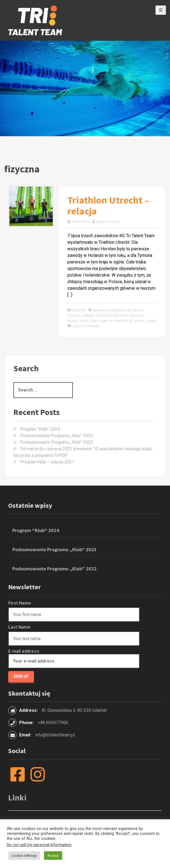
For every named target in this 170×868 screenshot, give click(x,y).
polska (73, 321)
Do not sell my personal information (39, 845)
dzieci (138, 310)
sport (84, 321)
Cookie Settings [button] (24, 856)
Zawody (78, 310)
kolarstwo (104, 315)
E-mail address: (74, 658)
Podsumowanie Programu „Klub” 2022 (57, 442)
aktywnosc (101, 310)
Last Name (19, 627)
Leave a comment (86, 326)
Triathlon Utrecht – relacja (108, 206)
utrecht (140, 321)
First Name (20, 603)
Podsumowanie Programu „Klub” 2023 (57, 436)
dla (129, 310)
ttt (131, 321)
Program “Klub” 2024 (40, 429)
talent (94, 321)
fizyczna (74, 315)
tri (112, 321)
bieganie (118, 310)
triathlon (121, 321)
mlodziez (121, 315)
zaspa (152, 321)
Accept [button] (53, 856)
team (104, 321)
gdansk (88, 315)
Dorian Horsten (108, 222)
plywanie (137, 315)
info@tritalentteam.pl (55, 735)
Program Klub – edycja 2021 (47, 462)
